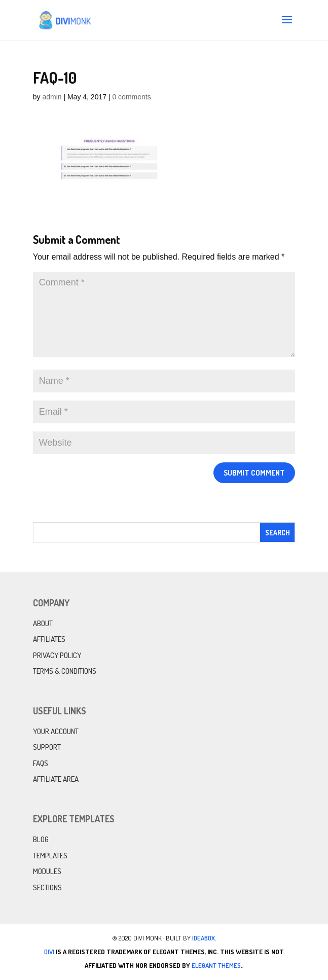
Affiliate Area (56, 779)
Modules (47, 871)
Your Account (56, 731)
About (43, 623)
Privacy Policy (57, 655)
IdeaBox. (204, 938)
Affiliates (49, 639)
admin (52, 97)
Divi (49, 952)
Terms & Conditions (65, 671)
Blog (41, 839)
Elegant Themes (216, 965)
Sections (47, 887)
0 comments (131, 97)
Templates (50, 856)
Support (47, 747)
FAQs (41, 763)
